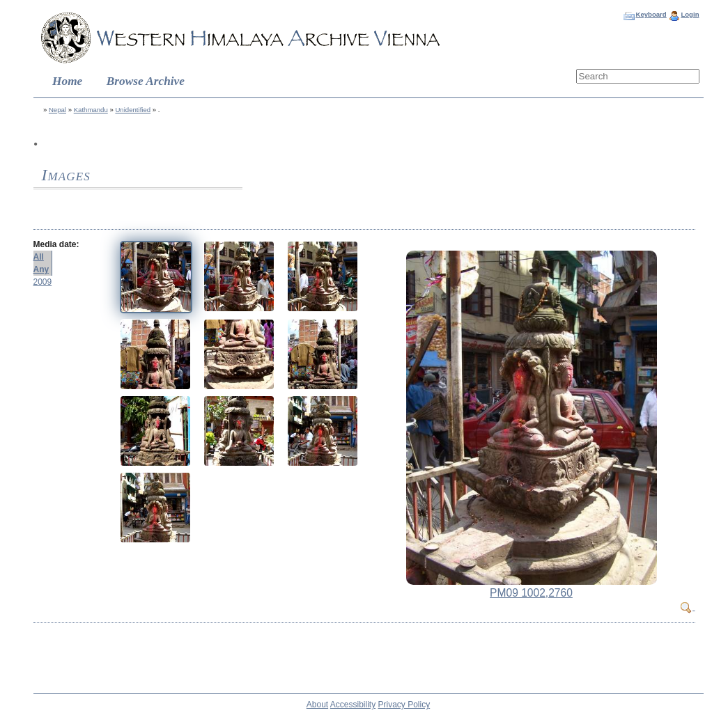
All (39, 257)
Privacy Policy (404, 705)
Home (67, 81)
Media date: (56, 244)
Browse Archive (146, 81)
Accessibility (353, 705)
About (317, 705)
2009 (43, 282)
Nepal (57, 110)
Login (690, 14)
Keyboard (651, 14)
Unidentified (133, 110)
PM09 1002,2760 (531, 593)
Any (41, 269)
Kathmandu (91, 110)
